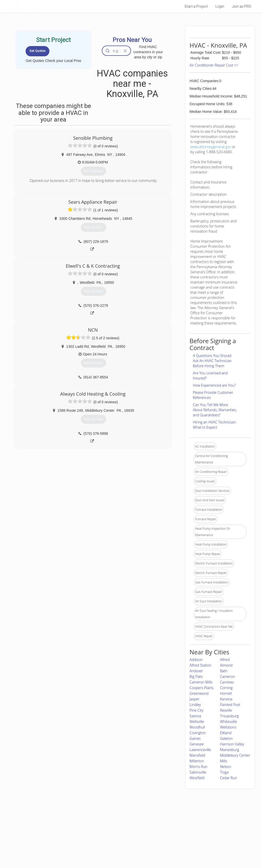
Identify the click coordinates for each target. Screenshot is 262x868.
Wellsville (197, 721)
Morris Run (198, 767)
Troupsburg (229, 716)
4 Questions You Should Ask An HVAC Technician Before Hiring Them (212, 361)
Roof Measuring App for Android (127, 848)
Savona (195, 716)
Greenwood (199, 693)
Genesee (197, 744)
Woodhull (197, 727)
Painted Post (230, 705)
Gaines (195, 738)
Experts (110, 831)
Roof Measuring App (119, 836)
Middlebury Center (235, 755)
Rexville (226, 710)
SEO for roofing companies (195, 848)
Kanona (226, 699)
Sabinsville (198, 772)
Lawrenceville (200, 750)
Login (220, 6)
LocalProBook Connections (195, 842)
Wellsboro (228, 727)
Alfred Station (200, 665)
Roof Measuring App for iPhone (126, 842)
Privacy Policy (185, 831)
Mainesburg (230, 750)
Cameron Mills (201, 682)
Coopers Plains (201, 688)
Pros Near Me (57, 831)
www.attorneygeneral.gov (211, 147)
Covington (198, 733)
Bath (224, 671)
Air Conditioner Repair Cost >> (214, 65)
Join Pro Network (117, 825)
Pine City (196, 710)
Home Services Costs (63, 825)
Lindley (195, 705)
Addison (196, 660)
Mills (224, 761)
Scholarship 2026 (188, 825)
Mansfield (197, 755)
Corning (226, 688)
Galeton (226, 738)
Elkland (226, 733)
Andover (196, 671)
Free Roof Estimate (61, 842)
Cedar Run (228, 778)
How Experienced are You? (214, 385)
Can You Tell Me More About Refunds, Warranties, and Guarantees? (215, 410)
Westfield (197, 778)
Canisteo (227, 682)
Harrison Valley (232, 744)
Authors (181, 836)
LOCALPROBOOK (39, 6)
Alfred (225, 660)
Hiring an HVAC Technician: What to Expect (215, 425)
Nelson (226, 767)
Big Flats (196, 676)
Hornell (226, 693)
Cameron (227, 676)
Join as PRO (242, 6)
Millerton (197, 761)
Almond (226, 665)
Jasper (195, 699)
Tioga (224, 772)
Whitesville (228, 721)
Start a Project (196, 6)
